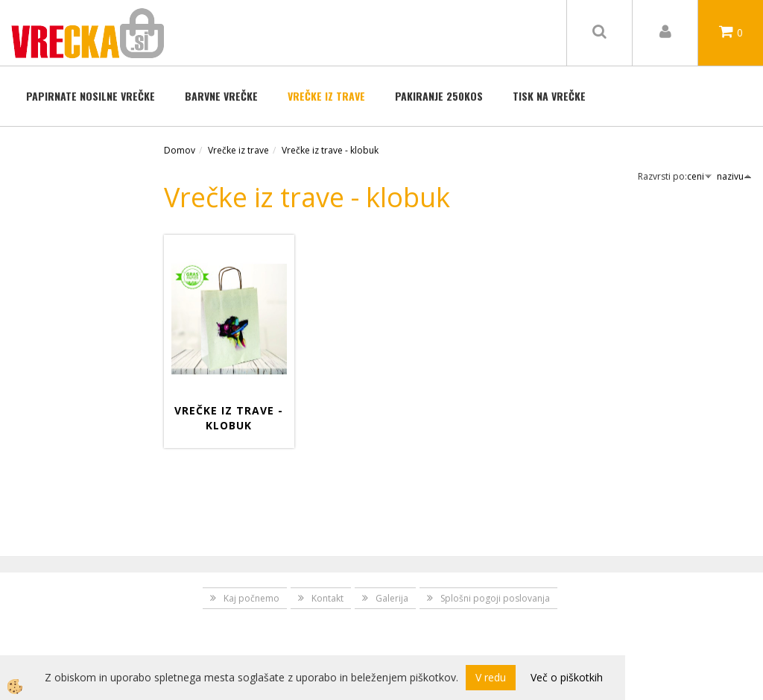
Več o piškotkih (567, 677)
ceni (700, 176)
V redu (491, 677)
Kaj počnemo (251, 598)
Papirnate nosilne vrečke (91, 96)
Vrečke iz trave (326, 96)
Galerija (392, 598)
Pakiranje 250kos (439, 96)
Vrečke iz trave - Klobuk (229, 418)
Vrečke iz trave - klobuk (330, 150)
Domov (180, 150)
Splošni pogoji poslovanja (495, 598)
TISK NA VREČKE (549, 96)
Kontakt (327, 598)
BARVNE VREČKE (221, 96)
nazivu (734, 176)
